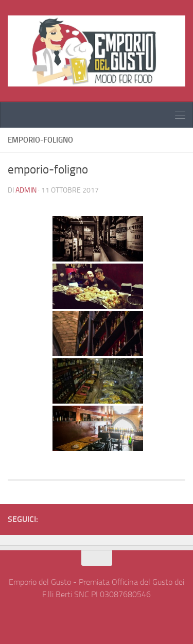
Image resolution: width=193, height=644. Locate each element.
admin (26, 190)
